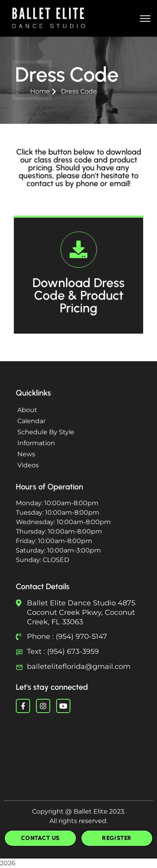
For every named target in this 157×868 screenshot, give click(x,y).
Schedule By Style (46, 432)
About (27, 410)
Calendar (31, 421)
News (26, 454)
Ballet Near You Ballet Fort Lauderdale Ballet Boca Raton (78, 750)
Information (36, 443)
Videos (28, 465)
